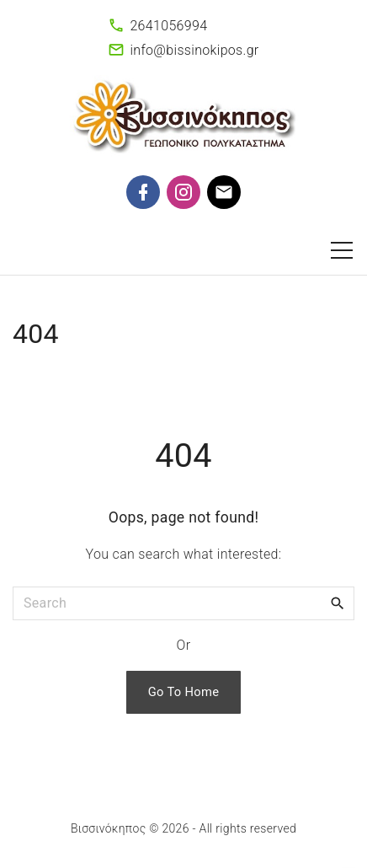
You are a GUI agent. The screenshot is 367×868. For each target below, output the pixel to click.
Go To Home (184, 692)
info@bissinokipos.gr (194, 50)
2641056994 (168, 26)
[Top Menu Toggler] (342, 250)
